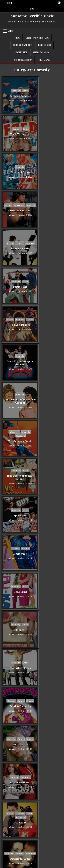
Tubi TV (36, 575)
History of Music (41, 52)
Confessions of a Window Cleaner (17, 248)
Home (32, 9)
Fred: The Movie (47, 96)
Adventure (51, 127)
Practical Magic (17, 479)
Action (40, 127)
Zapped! (17, 363)
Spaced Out (47, 286)
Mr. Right (47, 441)
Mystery (8, 667)
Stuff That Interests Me (37, 38)
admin (8, 100)
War (6, 695)
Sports (7, 684)
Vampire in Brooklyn (47, 479)
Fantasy (17, 169)
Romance (47, 245)
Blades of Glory (17, 134)
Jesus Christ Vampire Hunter (47, 210)
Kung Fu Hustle (17, 174)
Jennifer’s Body (17, 515)
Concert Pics (21, 52)
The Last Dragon (17, 212)
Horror (22, 91)
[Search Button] (59, 3)
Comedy (12, 91)
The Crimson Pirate (47, 250)
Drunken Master (47, 136)
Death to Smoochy (17, 403)
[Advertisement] (32, 748)
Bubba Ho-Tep (47, 516)
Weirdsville (47, 403)
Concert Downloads (23, 45)
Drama (17, 207)
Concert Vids (45, 45)
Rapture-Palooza (17, 439)
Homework (17, 325)
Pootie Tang (47, 172)
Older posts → (42, 540)
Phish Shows (44, 60)
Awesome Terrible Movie (32, 16)
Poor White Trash (47, 363)
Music (53, 167)
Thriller (8, 690)
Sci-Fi (53, 281)
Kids (53, 91)
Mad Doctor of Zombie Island (17, 287)
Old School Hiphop (23, 60)
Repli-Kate (47, 325)
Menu (9, 3)
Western (8, 701)
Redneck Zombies (17, 96)
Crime (53, 358)
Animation (9, 623)
